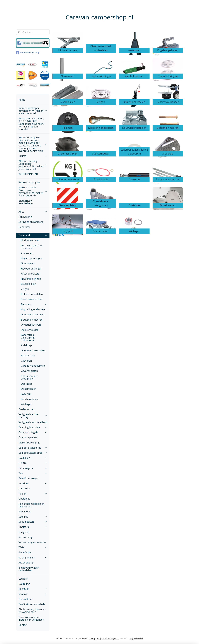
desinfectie (25, 552)
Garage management (33, 366)
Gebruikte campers (29, 182)
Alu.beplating (26, 563)
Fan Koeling (25, 217)
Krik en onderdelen (32, 294)
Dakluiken (33, 458)
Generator (24, 227)
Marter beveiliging (29, 443)
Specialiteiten (33, 522)
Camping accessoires (33, 453)
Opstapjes (27, 384)
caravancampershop (28, 53)
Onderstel (33, 235)
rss (98, 638)
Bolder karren (26, 409)
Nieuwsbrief (26, 599)
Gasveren (26, 361)
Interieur (33, 483)
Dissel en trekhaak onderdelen (32, 247)
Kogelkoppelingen (31, 258)
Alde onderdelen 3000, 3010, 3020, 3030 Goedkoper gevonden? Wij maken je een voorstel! (31, 124)
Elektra (33, 463)
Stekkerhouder (30, 330)
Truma (33, 156)
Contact (23, 625)
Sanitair (33, 594)
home (22, 100)
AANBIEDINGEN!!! (28, 174)
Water (33, 547)
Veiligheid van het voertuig (33, 416)
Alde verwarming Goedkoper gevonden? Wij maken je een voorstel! (33, 165)
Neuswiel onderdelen (33, 314)
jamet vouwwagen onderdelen (29, 569)
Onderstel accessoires (33, 350)
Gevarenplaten (29, 371)
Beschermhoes (29, 399)
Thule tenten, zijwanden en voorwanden (32, 611)
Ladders (23, 579)
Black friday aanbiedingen (26, 202)
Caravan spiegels (33, 432)
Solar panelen (33, 558)
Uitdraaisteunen (30, 240)
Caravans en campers (31, 222)
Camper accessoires (33, 448)
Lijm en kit (24, 488)
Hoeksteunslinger (31, 269)
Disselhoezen (29, 389)
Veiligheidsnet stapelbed (32, 422)
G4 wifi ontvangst (28, 478)
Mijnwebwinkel (137, 638)
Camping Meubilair (33, 427)
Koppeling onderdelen (34, 309)
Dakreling (24, 584)
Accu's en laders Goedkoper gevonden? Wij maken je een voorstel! (33, 191)
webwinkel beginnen (110, 638)
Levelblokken (29, 284)
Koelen (33, 494)
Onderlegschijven (31, 325)
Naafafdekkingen (31, 279)
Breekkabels (28, 355)
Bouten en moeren (32, 320)
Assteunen (27, 253)
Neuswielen (28, 263)
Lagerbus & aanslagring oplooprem (28, 337)
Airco (33, 212)
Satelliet (33, 517)
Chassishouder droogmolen (29, 377)
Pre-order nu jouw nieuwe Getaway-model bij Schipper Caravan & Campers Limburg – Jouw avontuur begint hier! (33, 144)
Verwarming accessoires (32, 542)
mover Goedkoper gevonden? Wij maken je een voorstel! (33, 111)
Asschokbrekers (30, 274)
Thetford (33, 527)
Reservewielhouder (32, 299)
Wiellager (26, 404)
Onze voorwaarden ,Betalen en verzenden (31, 618)
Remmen (34, 304)
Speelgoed (25, 512)
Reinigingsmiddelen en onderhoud (31, 505)
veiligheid (24, 532)
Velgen (25, 289)
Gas (33, 473)
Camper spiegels (28, 437)
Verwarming (26, 537)
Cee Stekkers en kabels (32, 604)
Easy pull (26, 394)
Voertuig (33, 589)
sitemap (92, 638)
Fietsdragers (33, 468)
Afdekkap (26, 345)
